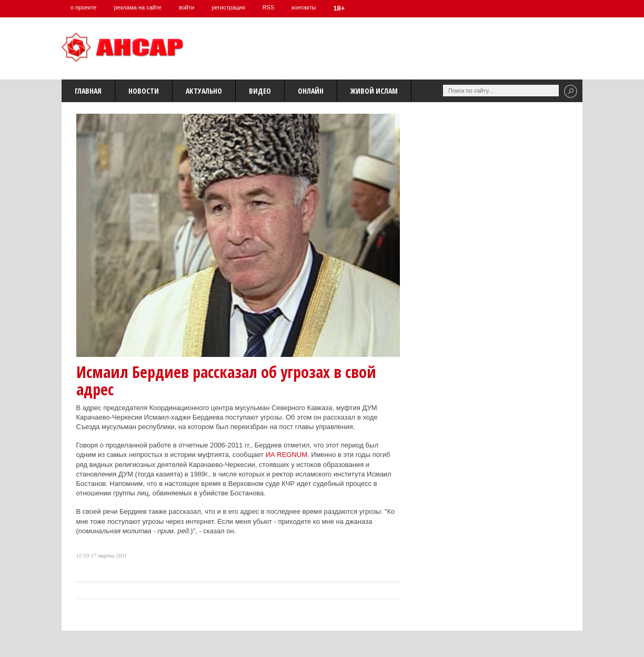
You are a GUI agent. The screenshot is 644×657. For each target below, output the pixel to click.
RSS (269, 7)
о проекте (83, 7)
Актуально (204, 91)
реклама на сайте (138, 7)
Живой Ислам (374, 91)
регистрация (228, 7)
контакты (304, 7)
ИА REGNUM (286, 455)
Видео (260, 91)
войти (187, 7)
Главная (88, 91)
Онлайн (311, 91)
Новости (144, 91)
